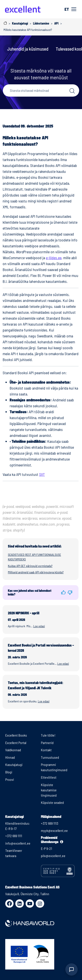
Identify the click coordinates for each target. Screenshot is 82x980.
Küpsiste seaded (52, 802)
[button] (63, 592)
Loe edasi (39, 626)
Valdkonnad (13, 750)
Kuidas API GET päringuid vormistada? (30, 566)
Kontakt (46, 750)
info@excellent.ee (18, 843)
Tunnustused (50, 757)
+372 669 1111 (14, 836)
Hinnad (10, 757)
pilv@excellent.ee (53, 856)
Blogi (9, 772)
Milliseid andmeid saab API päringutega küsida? (36, 572)
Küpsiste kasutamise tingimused (49, 790)
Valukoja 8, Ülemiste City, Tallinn (27, 894)
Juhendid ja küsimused (28, 49)
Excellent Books (16, 735)
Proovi (10, 779)
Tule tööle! (48, 735)
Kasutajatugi (14, 765)
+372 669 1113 (50, 823)
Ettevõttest (49, 777)
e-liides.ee (54, 258)
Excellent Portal (16, 743)
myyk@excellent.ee (54, 830)
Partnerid (47, 743)
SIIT (42, 474)
